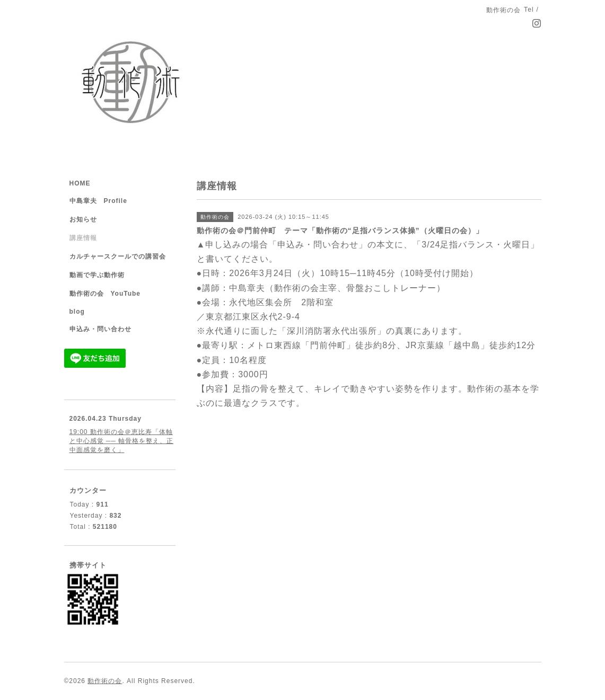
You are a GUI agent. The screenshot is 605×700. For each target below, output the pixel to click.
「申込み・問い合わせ (313, 245)
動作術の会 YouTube (105, 294)
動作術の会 (105, 681)
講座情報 (83, 238)
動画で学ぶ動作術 (97, 275)
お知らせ (83, 219)
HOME (80, 183)
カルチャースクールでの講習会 (118, 256)
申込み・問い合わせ (100, 329)
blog (77, 312)
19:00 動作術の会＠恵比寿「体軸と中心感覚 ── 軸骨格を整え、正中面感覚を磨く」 (122, 441)
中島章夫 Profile (98, 201)
